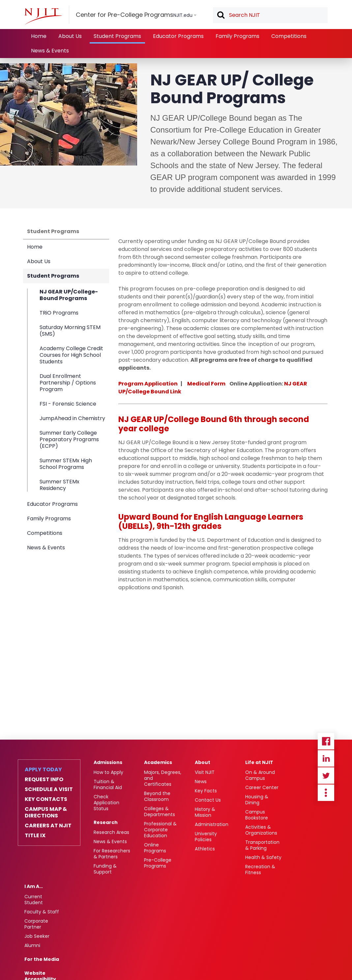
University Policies (206, 837)
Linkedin (326, 758)
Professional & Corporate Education (160, 830)
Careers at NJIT (48, 826)
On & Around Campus (260, 775)
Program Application (148, 384)
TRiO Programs (59, 313)
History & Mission (205, 812)
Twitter (326, 776)
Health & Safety (263, 857)
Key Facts (206, 791)
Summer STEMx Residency (59, 485)
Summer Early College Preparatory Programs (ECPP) (69, 439)
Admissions (108, 762)
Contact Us (208, 800)
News (201, 781)
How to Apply (108, 772)
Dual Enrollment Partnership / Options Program (68, 383)
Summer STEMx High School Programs (66, 464)
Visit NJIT (205, 772)
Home (39, 36)
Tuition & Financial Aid (108, 784)
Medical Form (206, 384)
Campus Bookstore (257, 815)
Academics (158, 762)
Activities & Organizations (261, 830)
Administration (212, 824)
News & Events (50, 51)
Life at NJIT (259, 762)
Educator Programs (178, 36)
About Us (70, 36)
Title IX (35, 836)
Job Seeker (37, 936)
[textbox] (270, 15)
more (326, 793)
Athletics (205, 849)
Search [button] (220, 15)
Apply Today (43, 770)
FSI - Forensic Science (68, 404)
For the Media (42, 959)
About (203, 762)
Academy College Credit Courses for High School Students (71, 355)
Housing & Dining (257, 800)
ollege (187, 419)
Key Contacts (46, 799)
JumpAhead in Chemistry (72, 418)
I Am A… (34, 886)
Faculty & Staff (42, 912)
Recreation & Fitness (260, 870)
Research (106, 822)
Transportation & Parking (262, 845)
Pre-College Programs (158, 863)
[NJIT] (43, 16)
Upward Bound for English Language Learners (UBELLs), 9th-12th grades (211, 521)
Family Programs (237, 36)
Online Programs (155, 848)
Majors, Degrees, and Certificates (163, 778)
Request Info (44, 780)
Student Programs (117, 36)
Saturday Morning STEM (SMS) (70, 331)
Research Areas (111, 832)
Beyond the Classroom (157, 796)
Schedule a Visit (49, 789)
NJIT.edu (183, 15)
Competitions (289, 36)
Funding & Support (105, 869)
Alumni (32, 945)
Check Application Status (106, 803)
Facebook (326, 741)
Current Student (34, 900)
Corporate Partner (36, 924)
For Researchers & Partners (112, 854)
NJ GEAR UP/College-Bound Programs (69, 295)
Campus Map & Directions (46, 812)
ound (216, 419)
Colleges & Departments (160, 812)
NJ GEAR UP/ (146, 419)
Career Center (262, 787)
